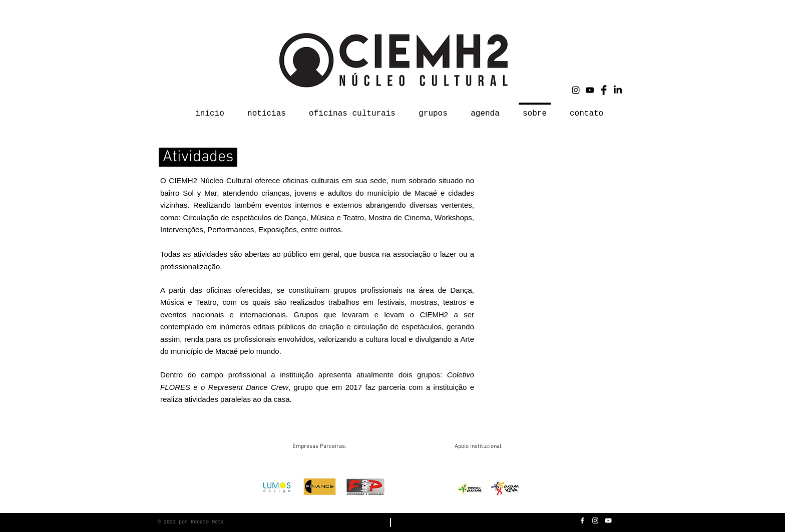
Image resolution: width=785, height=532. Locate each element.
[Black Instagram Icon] (576, 90)
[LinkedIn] (618, 90)
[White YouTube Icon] (608, 520)
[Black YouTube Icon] (590, 90)
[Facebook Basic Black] (604, 90)
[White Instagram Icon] (595, 520)
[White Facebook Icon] (582, 520)
